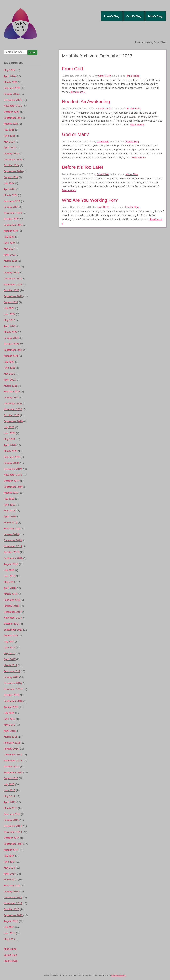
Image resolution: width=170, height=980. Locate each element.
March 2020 (11, 451)
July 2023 (9, 237)
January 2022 (11, 338)
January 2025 (11, 153)
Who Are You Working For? (90, 200)
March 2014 (11, 879)
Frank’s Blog (112, 16)
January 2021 (11, 397)
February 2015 (12, 814)
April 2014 (10, 874)
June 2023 (10, 243)
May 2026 (9, 70)
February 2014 (12, 885)
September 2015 (13, 772)
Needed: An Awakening (86, 102)
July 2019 (9, 499)
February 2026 (12, 88)
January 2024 (11, 207)
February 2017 (12, 671)
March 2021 (11, 386)
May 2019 (9, 510)
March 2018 (11, 594)
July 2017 (9, 641)
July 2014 (9, 856)
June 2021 (10, 368)
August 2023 (11, 231)
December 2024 (13, 159)
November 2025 (13, 106)
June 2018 (10, 576)
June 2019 (10, 505)
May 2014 (9, 868)
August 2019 (11, 493)
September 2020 (13, 421)
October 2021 (12, 344)
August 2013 (11, 921)
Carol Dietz (104, 76)
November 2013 (13, 903)
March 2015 (11, 808)
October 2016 (12, 695)
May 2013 (9, 939)
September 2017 (13, 630)
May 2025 (9, 142)
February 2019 (12, 528)
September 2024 (13, 171)
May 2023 (9, 249)
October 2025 (12, 112)
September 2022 (13, 296)
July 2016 (9, 713)
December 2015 (13, 755)
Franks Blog (134, 108)
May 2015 (9, 796)
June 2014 (10, 862)
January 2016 (11, 749)
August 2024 (11, 177)
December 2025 (13, 100)
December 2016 (13, 683)
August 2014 (11, 850)
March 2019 (11, 522)
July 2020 (9, 427)
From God (72, 69)
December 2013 (13, 897)
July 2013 (9, 927)
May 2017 (9, 653)
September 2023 (13, 225)
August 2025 (11, 124)
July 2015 (9, 784)
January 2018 (11, 606)
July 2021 (9, 362)
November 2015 (13, 760)
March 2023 (11, 261)
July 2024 (9, 183)
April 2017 (10, 659)
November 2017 (13, 618)
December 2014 (13, 826)
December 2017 (13, 612)
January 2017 (11, 677)
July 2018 (9, 570)
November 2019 (13, 475)
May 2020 (9, 439)
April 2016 (10, 731)
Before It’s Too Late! (83, 167)
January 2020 (11, 463)
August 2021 (11, 356)
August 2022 (11, 302)
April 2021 (10, 380)
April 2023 (10, 255)
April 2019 (10, 516)
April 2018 (10, 588)
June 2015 (10, 790)
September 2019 (13, 487)
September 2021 (13, 350)
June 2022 (10, 314)
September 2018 (13, 558)
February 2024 (12, 201)
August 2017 (11, 635)
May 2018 (9, 582)
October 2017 (11, 624)
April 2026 (10, 76)
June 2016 (10, 719)
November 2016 (13, 689)
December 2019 (13, 469)
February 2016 (12, 743)
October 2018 (12, 552)
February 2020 (12, 457)
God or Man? (75, 134)
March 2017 (10, 665)
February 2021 (12, 391)
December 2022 (13, 278)
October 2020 (12, 415)
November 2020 (13, 409)
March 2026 (11, 82)
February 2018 (12, 600)
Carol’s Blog (134, 16)
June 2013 (10, 933)
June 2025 (10, 136)
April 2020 (10, 445)
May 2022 (9, 320)
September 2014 (13, 844)
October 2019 (12, 481)
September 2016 (13, 701)
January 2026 (11, 94)
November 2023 (13, 213)
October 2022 (12, 290)
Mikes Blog (133, 76)
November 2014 (13, 832)
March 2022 (11, 332)
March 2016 (11, 737)
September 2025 (13, 118)
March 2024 (11, 195)
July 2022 (9, 308)
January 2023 (11, 272)
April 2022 (10, 326)
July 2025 (9, 130)
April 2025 (10, 147)
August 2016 (11, 707)
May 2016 (9, 725)
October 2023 (12, 219)
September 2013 (13, 915)
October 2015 (12, 766)
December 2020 (13, 403)
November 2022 (13, 284)
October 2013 (12, 909)
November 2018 (13, 546)
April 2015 (10, 802)
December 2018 (13, 540)
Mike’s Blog (155, 16)
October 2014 (12, 838)
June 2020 (10, 433)
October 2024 (12, 165)
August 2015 (11, 778)
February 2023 (12, 266)
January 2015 (11, 820)
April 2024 (10, 189)
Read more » (78, 92)
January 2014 (11, 891)
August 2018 (11, 564)
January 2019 (11, 534)
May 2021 (9, 374)
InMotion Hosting (119, 975)
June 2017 (9, 647)
